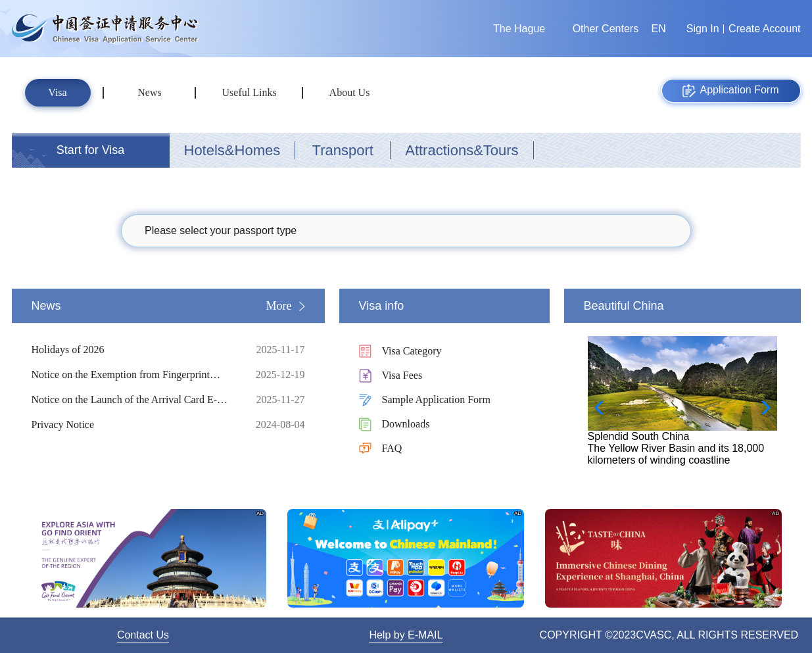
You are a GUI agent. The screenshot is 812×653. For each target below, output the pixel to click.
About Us (350, 92)
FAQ (392, 448)
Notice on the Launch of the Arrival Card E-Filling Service (133, 400)
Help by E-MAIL (406, 635)
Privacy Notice (133, 425)
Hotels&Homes (232, 150)
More (279, 306)
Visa (57, 92)
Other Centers (606, 29)
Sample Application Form (436, 399)
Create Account (764, 29)
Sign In (703, 29)
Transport (343, 150)
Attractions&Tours (462, 150)
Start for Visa (91, 150)
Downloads (406, 424)
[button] (762, 408)
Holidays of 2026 (133, 350)
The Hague (519, 29)
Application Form (730, 91)
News (149, 92)
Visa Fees (402, 375)
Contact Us (143, 635)
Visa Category (412, 351)
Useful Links (250, 92)
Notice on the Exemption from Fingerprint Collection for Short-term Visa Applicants (133, 375)
